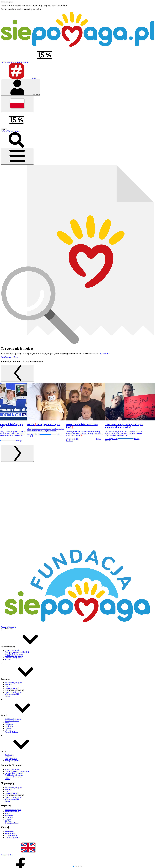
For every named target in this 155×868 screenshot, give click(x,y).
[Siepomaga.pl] (77, 46)
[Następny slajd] (17, 453)
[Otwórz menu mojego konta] (21, 87)
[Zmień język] (17, 104)
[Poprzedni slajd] (17, 373)
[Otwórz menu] (17, 156)
